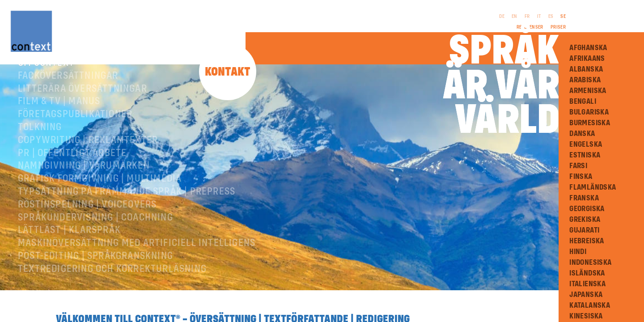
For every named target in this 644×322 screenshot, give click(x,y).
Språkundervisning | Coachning (95, 232)
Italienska (587, 284)
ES (551, 17)
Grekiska (585, 220)
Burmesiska (590, 123)
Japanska (586, 295)
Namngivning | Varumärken (84, 180)
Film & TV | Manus (59, 116)
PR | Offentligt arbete (72, 168)
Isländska (587, 273)
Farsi (578, 166)
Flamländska (593, 187)
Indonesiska (590, 263)
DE (502, 17)
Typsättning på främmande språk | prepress (127, 206)
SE (563, 17)
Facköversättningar (68, 90)
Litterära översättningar (83, 103)
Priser (558, 27)
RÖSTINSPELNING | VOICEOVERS (87, 219)
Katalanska (590, 305)
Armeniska (588, 91)
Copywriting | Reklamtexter (88, 155)
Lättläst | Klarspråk (69, 245)
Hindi (578, 252)
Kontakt (228, 72)
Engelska (586, 144)
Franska (584, 198)
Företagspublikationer (75, 129)
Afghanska (588, 48)
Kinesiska (586, 316)
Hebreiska (587, 241)
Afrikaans (587, 59)
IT (539, 17)
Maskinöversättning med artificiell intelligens (137, 258)
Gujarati (584, 230)
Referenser (530, 27)
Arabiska (585, 80)
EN (515, 17)
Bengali (583, 102)
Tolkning (40, 142)
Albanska (586, 69)
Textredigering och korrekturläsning (112, 284)
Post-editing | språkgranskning (95, 271)
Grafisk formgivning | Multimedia (100, 193)
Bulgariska (589, 112)
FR (527, 17)
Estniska (585, 155)
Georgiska (587, 209)
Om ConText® (49, 77)
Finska (581, 177)
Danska (582, 134)
